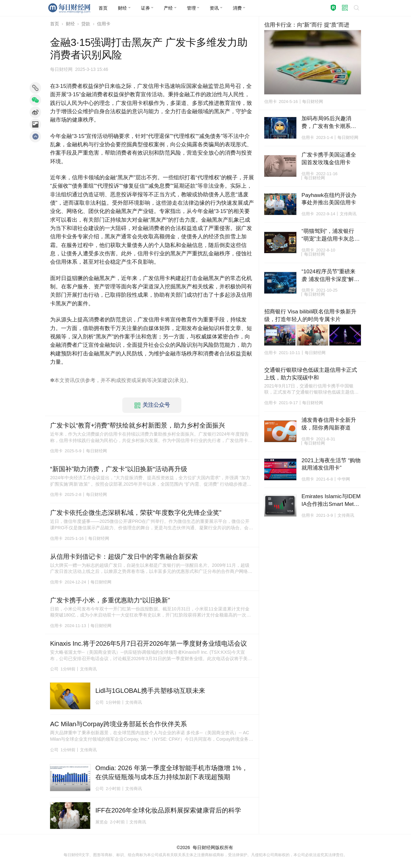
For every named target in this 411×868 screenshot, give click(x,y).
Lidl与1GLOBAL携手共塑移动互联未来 (150, 691)
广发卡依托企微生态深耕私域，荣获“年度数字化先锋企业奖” (136, 513)
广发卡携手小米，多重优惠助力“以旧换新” (110, 600)
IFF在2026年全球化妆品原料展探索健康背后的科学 (168, 810)
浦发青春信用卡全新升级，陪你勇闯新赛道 (329, 424)
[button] (124, 8)
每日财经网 (204, 847)
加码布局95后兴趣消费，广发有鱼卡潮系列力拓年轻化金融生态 (329, 123)
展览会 (102, 822)
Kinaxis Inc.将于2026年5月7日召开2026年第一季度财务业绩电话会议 (149, 643)
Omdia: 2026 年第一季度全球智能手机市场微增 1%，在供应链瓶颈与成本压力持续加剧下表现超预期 (172, 772)
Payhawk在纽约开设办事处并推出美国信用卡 (329, 199)
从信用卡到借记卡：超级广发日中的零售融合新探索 (124, 557)
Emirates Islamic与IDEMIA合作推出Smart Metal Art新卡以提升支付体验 (331, 501)
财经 (70, 24)
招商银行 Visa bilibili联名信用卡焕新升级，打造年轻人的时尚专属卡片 (310, 315)
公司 (54, 669)
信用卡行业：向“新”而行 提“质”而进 (307, 25)
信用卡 (104, 24)
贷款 (86, 24)
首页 (55, 24)
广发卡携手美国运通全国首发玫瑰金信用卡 (329, 159)
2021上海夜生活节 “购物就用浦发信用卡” (331, 464)
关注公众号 (152, 405)
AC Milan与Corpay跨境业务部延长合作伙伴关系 (118, 724)
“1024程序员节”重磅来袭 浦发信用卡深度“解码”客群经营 (328, 276)
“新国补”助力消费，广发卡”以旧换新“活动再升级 (119, 469)
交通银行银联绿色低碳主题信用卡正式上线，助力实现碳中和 (311, 374)
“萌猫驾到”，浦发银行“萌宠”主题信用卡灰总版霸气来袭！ (331, 235)
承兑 (179, 380)
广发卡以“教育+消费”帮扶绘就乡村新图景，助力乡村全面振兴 (138, 425)
